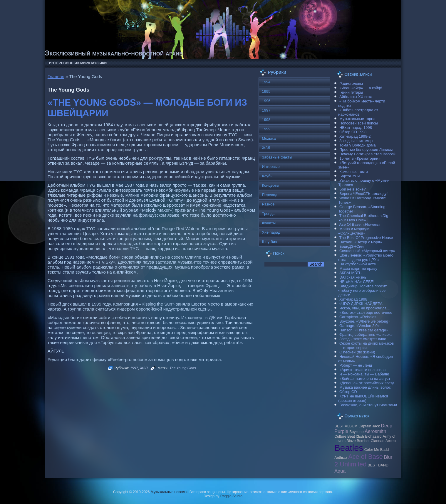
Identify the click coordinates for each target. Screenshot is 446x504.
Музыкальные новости (169, 492)
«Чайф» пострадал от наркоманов (358, 112)
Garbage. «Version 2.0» (359, 326)
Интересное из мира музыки (78, 63)
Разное (268, 204)
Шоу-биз (269, 242)
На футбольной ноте (358, 264)
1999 (266, 129)
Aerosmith (375, 431)
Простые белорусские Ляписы (366, 150)
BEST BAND (378, 465)
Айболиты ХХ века (356, 97)
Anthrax (341, 458)
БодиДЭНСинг (352, 246)
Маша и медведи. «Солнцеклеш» (354, 231)
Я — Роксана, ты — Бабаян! (364, 374)
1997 (134, 368)
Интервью (271, 167)
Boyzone (357, 432)
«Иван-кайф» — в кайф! (361, 88)
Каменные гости (354, 172)
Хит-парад (271, 232)
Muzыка (269, 138)
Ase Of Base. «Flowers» (360, 224)
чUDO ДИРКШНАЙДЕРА (361, 304)
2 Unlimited (350, 464)
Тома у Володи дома (358, 145)
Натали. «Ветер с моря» (361, 242)
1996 (266, 101)
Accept (391, 441)
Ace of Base (365, 457)
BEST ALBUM (346, 426)
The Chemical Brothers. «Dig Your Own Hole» (363, 218)
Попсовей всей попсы (359, 123)
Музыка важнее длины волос (365, 387)
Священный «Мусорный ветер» (367, 251)
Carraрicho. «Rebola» (358, 317)
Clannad (378, 441)
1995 (266, 91)
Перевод (269, 195)
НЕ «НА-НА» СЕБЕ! (357, 282)
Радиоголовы (351, 84)
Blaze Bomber (358, 441)
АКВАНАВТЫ (351, 273)
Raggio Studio (231, 496)
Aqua (340, 471)
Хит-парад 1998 (353, 299)
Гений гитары (351, 92)
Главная (56, 76)
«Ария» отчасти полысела (363, 370)
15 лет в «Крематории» (360, 158)
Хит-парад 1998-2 (355, 136)
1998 (266, 120)
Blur (388, 457)
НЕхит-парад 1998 (356, 128)
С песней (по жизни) (357, 352)
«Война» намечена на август (365, 379)
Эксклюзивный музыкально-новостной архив (114, 53)
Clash (360, 436)
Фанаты (269, 223)
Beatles (349, 448)
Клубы (268, 176)
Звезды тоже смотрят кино (363, 339)
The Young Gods (183, 368)
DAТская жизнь (353, 277)
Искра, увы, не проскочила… (365, 308)
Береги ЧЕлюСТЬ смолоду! (363, 194)
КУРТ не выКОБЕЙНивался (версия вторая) (363, 398)
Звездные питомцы (356, 141)
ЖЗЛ (144, 368)
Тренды (269, 214)
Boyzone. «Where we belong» (365, 321)
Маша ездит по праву (358, 268)
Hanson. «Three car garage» (364, 330)
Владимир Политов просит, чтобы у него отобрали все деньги (363, 290)
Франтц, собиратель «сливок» (366, 334)
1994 (266, 82)
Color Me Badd (377, 450)
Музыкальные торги (357, 119)
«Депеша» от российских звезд (367, 383)
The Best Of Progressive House (366, 238)
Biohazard (373, 436)
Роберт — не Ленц (356, 365)
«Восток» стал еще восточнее (366, 312)
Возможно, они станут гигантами (368, 405)
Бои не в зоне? (353, 189)
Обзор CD (348, 392)
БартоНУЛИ (350, 176)
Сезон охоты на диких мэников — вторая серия (366, 345)
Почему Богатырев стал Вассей (367, 154)
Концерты (270, 185)
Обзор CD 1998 (353, 132)
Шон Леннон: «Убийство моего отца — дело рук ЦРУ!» (366, 257)
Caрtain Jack (369, 426)
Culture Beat (345, 436)
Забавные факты (277, 157)
